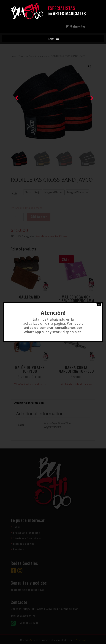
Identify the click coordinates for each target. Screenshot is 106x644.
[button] (50, 39)
